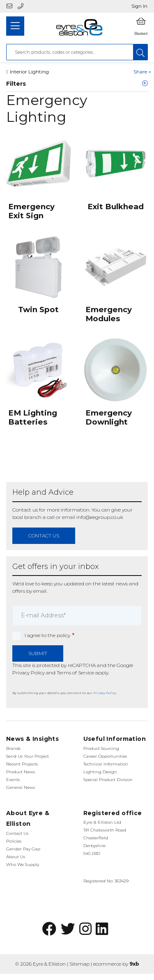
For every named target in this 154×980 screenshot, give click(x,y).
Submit (38, 653)
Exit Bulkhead (116, 207)
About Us (16, 857)
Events (13, 780)
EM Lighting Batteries (33, 417)
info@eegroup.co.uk (100, 517)
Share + (142, 72)
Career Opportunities (105, 756)
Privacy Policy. (105, 693)
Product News (21, 772)
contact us (44, 536)
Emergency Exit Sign (31, 211)
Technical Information (106, 764)
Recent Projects (22, 764)
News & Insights (32, 739)
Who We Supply (23, 865)
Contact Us (17, 833)
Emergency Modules (109, 314)
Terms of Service (75, 673)
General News (21, 787)
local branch (27, 517)
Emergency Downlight (109, 417)
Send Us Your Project (28, 756)
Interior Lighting (29, 72)
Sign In (139, 6)
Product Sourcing (101, 748)
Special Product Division (108, 780)
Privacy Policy (29, 673)
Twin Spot (38, 310)
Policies (14, 841)
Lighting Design (100, 772)
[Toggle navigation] (15, 26)
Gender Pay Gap (23, 849)
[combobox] (70, 52)
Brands (13, 748)
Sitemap (79, 964)
